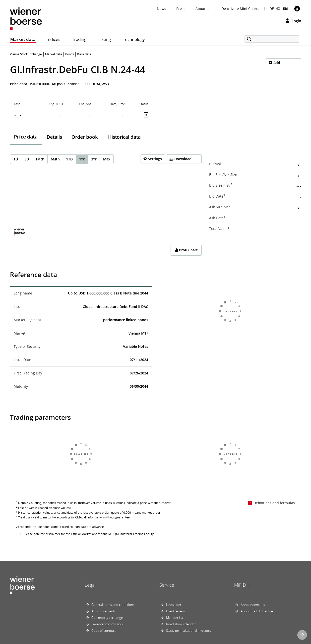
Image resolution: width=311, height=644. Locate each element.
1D (16, 159)
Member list (175, 618)
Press (181, 9)
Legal (90, 585)
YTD (69, 159)
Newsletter (174, 605)
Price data (26, 137)
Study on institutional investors (188, 631)
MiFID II (242, 585)
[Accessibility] (297, 9)
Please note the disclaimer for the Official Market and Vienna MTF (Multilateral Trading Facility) (89, 534)
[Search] (272, 39)
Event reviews (176, 611)
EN (285, 9)
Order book (85, 137)
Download (183, 159)
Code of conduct (103, 631)
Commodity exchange (107, 618)
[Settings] (153, 159)
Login (293, 21)
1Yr (82, 159)
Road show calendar (181, 624)
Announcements (103, 611)
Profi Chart (186, 250)
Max (107, 159)
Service (167, 585)
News (161, 9)
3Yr (94, 159)
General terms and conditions (113, 605)
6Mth (55, 159)
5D (27, 159)
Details (54, 137)
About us (203, 9)
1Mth (40, 159)
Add (277, 63)
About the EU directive (257, 611)
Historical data (124, 137)
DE (272, 9)
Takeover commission (107, 624)
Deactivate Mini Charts (240, 9)
